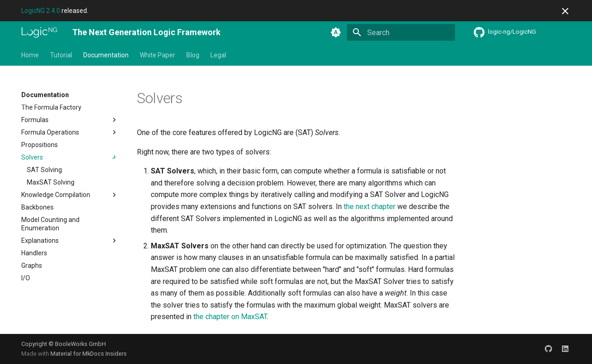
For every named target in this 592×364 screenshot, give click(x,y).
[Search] (401, 32)
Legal (218, 55)
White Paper (157, 55)
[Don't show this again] (565, 11)
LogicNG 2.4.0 (41, 11)
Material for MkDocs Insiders (89, 354)
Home (30, 55)
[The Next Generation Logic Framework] (39, 32)
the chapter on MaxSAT (230, 317)
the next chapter (370, 207)
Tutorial (61, 55)
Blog (193, 55)
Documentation (106, 55)
